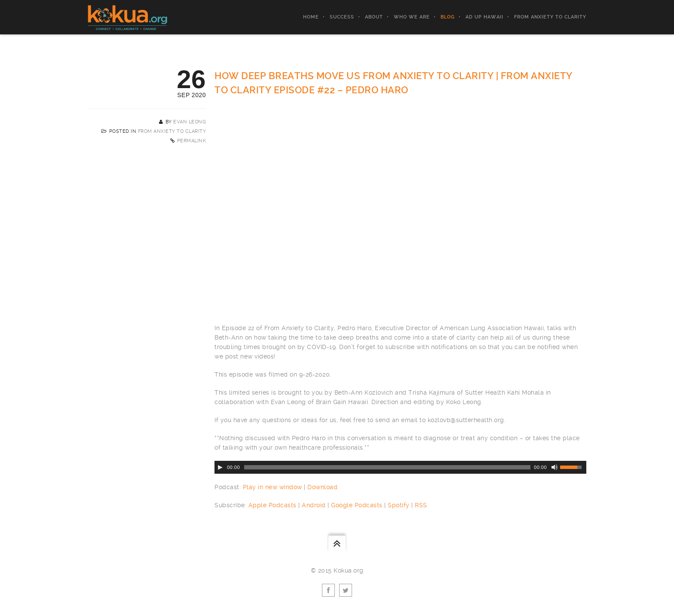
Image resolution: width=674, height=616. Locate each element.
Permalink (192, 141)
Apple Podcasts (273, 505)
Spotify (399, 505)
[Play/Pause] (220, 467)
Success (342, 17)
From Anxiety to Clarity (550, 17)
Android (314, 505)
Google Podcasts (357, 505)
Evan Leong (190, 122)
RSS (421, 505)
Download (322, 487)
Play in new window (273, 487)
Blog (448, 17)
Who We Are (412, 17)
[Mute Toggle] (555, 467)
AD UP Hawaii (484, 17)
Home (311, 17)
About (374, 17)
